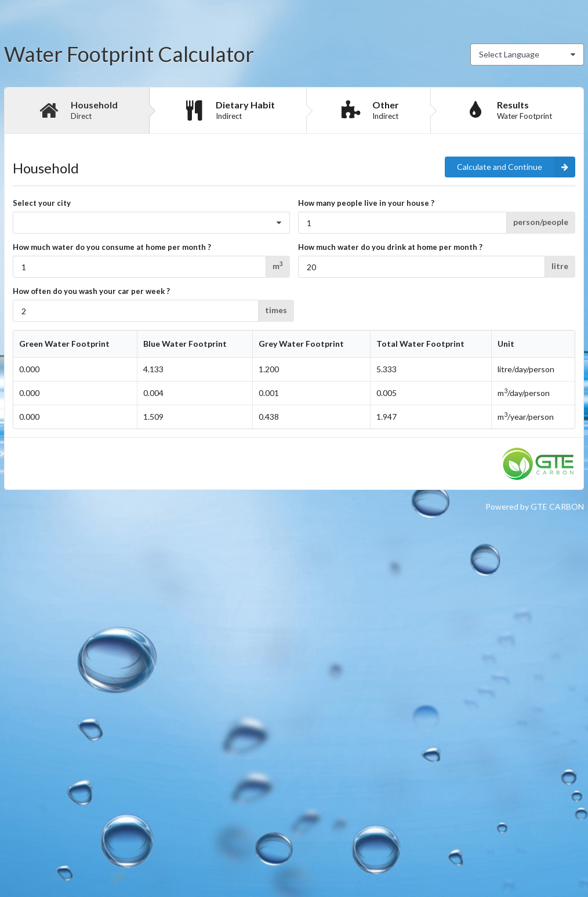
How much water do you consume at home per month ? (112, 247)
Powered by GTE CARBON (535, 506)
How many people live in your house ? (366, 203)
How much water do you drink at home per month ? (390, 247)
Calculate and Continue (516, 167)
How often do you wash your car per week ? (91, 291)
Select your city (42, 203)
